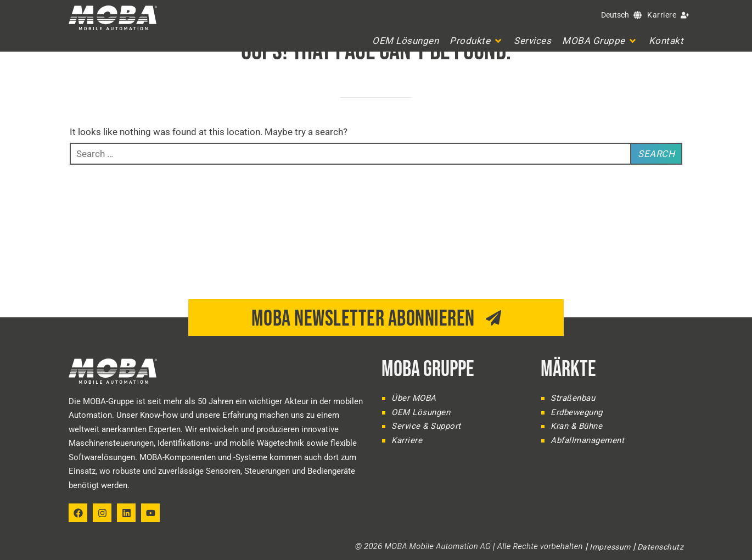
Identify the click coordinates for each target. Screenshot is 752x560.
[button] (476, 41)
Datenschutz (661, 547)
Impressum (610, 547)
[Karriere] (685, 15)
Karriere (662, 15)
